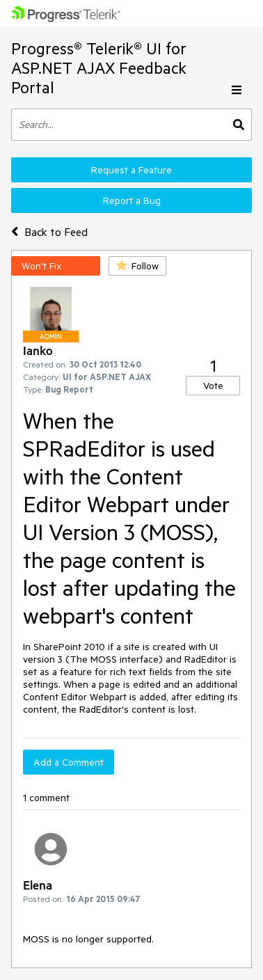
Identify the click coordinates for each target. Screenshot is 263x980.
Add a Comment (69, 762)
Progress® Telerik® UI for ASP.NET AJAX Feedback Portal (99, 68)
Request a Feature (131, 170)
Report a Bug (132, 200)
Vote (213, 386)
